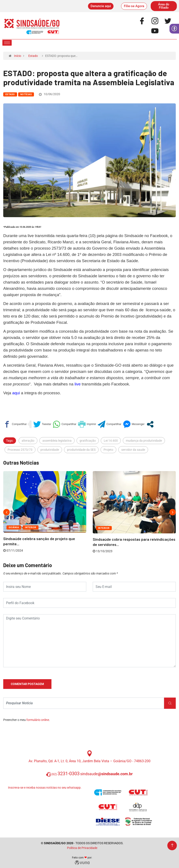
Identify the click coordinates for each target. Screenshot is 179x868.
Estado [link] (33, 56)
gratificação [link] (88, 441)
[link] (101, 6)
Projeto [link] (108, 450)
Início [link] (18, 56)
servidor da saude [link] (133, 450)
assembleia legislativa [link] (57, 441)
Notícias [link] (26, 94)
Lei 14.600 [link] (111, 441)
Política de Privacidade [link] (82, 848)
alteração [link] (28, 441)
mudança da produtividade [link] (144, 441)
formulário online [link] (38, 720)
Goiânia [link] (14, 527)
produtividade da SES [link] (81, 450)
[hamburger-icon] (7, 43)
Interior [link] (31, 527)
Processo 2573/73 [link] (20, 450)
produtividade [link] (50, 450)
